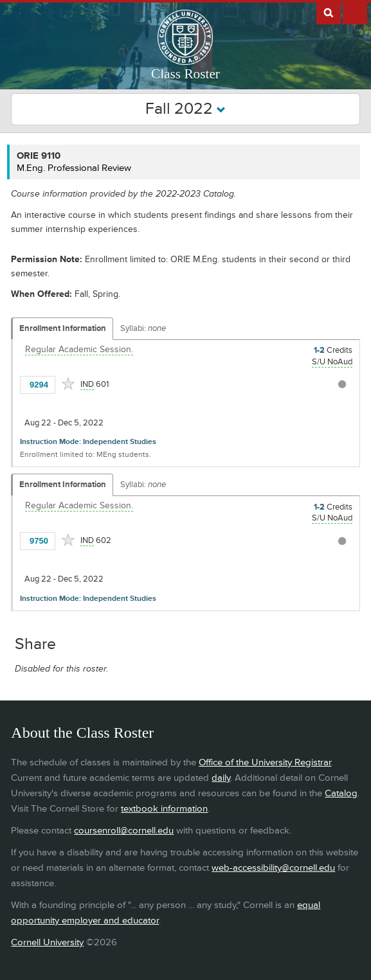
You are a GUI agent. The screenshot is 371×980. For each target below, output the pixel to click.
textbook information (164, 809)
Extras (355, 12)
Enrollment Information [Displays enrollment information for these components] (63, 328)
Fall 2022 (185, 109)
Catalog (341, 793)
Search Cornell (329, 12)
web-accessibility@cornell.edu (273, 868)
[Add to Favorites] (68, 384)
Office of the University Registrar (265, 762)
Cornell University (47, 942)
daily (221, 778)
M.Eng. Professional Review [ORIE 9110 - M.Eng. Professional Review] (74, 168)
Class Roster (185, 74)
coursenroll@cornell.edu (124, 831)
